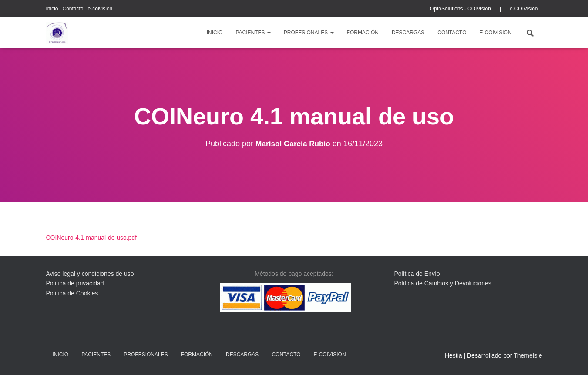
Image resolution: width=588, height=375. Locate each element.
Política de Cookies (72, 293)
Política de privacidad (75, 283)
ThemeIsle (528, 355)
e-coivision (100, 9)
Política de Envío (417, 274)
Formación (363, 33)
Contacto (73, 9)
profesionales (309, 33)
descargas (408, 33)
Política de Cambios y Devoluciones (443, 283)
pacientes (253, 33)
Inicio (52, 9)
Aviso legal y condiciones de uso (90, 274)
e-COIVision (524, 9)
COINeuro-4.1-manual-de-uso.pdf (92, 238)
